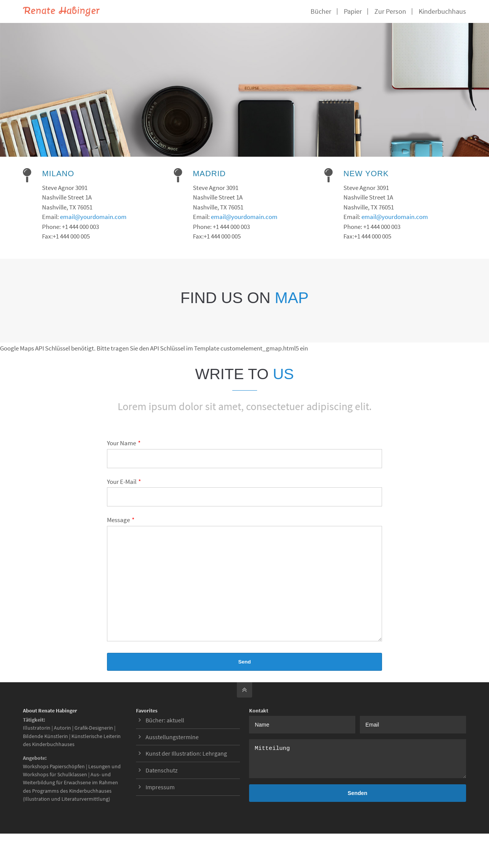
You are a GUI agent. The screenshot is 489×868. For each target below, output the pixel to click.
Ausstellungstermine (172, 748)
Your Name (124, 443)
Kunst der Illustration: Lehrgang (186, 765)
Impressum (160, 798)
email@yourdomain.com (93, 217)
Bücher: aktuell (165, 732)
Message (121, 520)
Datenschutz (162, 782)
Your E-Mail (124, 482)
